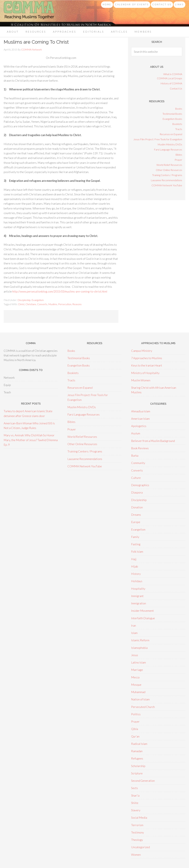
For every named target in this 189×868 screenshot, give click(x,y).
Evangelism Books (172, 119)
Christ (21, 304)
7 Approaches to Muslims (147, 358)
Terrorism (137, 825)
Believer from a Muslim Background (153, 441)
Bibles (179, 155)
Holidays (137, 581)
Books (179, 109)
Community (138, 463)
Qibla (135, 729)
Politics (136, 714)
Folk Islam (137, 552)
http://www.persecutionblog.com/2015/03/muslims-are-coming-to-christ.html (60, 291)
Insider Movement (142, 611)
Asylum (136, 433)
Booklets (177, 124)
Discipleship (24, 300)
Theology (137, 840)
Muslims (53, 304)
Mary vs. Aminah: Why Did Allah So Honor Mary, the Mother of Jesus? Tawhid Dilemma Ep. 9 (31, 440)
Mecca (135, 677)
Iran (134, 625)
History (136, 574)
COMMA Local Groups (170, 78)
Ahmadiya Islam (141, 411)
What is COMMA (173, 74)
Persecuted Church (143, 707)
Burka (135, 455)
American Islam (140, 419)
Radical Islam (139, 744)
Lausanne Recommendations (166, 180)
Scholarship (138, 766)
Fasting (136, 544)
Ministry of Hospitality (145, 373)
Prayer (178, 160)
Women (136, 855)
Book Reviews (140, 448)
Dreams (136, 515)
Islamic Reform (140, 640)
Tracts (179, 129)
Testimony (138, 832)
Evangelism (38, 300)
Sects (134, 788)
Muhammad (138, 692)
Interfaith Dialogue (143, 618)
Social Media (139, 818)
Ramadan (137, 751)
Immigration (139, 603)
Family (135, 537)
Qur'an (135, 736)
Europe (136, 522)
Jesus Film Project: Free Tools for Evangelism (158, 139)
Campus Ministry (142, 351)
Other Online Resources (169, 170)
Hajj (134, 559)
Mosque (136, 685)
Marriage (137, 670)
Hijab (135, 566)
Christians (31, 304)
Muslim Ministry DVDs (170, 144)
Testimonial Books (172, 114)
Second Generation (143, 781)
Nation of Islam (140, 699)
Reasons (77, 304)
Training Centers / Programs (167, 175)
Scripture (137, 773)
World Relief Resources (169, 165)
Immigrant (137, 596)
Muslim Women (141, 380)
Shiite (135, 803)
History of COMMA (171, 83)
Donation (137, 507)
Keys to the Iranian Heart (147, 365)
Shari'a (135, 795)
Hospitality (138, 589)
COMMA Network (29, 13)
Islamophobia (139, 648)
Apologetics (139, 426)
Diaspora (137, 492)
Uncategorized (140, 847)
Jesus (135, 655)
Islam (134, 633)
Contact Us (176, 88)
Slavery (136, 810)
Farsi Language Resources (168, 149)
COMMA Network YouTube (167, 185)
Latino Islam (138, 662)
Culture (136, 478)
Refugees (137, 758)
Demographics (140, 485)
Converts (42, 304)
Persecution (65, 304)
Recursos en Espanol (171, 134)
